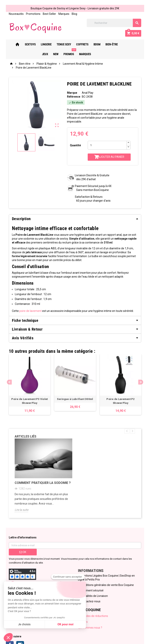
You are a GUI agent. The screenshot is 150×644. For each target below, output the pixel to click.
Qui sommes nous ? (90, 628)
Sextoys (28, 44)
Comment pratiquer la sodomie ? (42, 483)
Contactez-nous (90, 602)
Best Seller (49, 14)
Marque (72, 93)
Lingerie (44, 44)
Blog (74, 14)
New (134, 44)
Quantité (75, 145)
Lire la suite (21, 510)
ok (23, 552)
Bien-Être (109, 44)
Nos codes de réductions (93, 616)
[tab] (75, 219)
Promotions (33, 14)
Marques (64, 14)
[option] (29, 385)
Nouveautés (16, 14)
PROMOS (67, 53)
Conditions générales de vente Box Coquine (107, 585)
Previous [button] (9, 382)
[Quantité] (107, 145)
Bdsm (95, 44)
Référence (73, 97)
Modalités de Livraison (94, 596)
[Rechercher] (114, 23)
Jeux (124, 44)
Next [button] (141, 382)
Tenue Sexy (62, 44)
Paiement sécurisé (92, 591)
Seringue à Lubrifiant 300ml (75, 399)
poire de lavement (30, 311)
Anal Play (88, 93)
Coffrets (80, 44)
